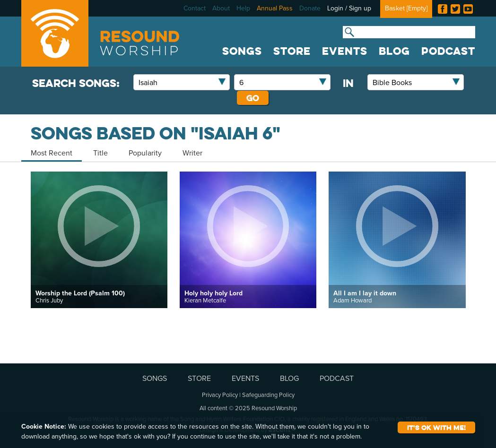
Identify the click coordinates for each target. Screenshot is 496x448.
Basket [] (406, 8)
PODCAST (448, 51)
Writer (192, 153)
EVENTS (345, 51)
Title (100, 153)
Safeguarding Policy (268, 395)
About (221, 8)
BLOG (394, 51)
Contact (195, 8)
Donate (310, 8)
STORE (292, 51)
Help (243, 8)
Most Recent (52, 153)
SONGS (242, 51)
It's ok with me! (436, 427)
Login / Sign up (349, 8)
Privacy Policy (220, 395)
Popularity (145, 153)
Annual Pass (275, 8)
